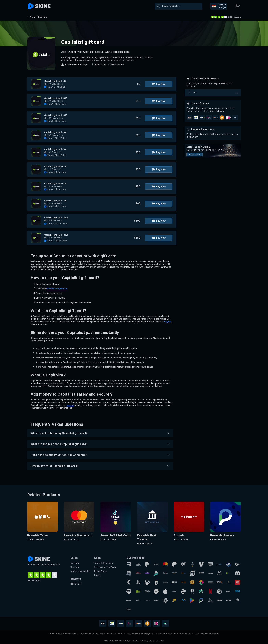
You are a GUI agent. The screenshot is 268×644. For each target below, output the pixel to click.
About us (75, 563)
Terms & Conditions (104, 563)
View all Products (37, 17)
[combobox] (178, 6)
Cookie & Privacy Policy (105, 567)
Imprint (98, 575)
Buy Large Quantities (80, 571)
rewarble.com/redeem (57, 289)
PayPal (168, 322)
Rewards (75, 567)
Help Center (76, 584)
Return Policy (101, 571)
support (70, 405)
